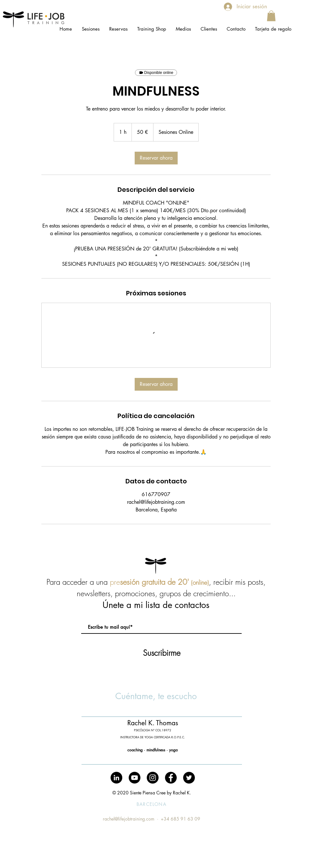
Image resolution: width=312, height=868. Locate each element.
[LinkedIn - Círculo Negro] (116, 778)
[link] (156, 158)
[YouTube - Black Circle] (135, 778)
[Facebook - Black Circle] (171, 778)
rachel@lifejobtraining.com (129, 819)
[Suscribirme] (162, 653)
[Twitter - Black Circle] (189, 778)
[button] (271, 16)
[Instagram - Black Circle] (153, 778)
